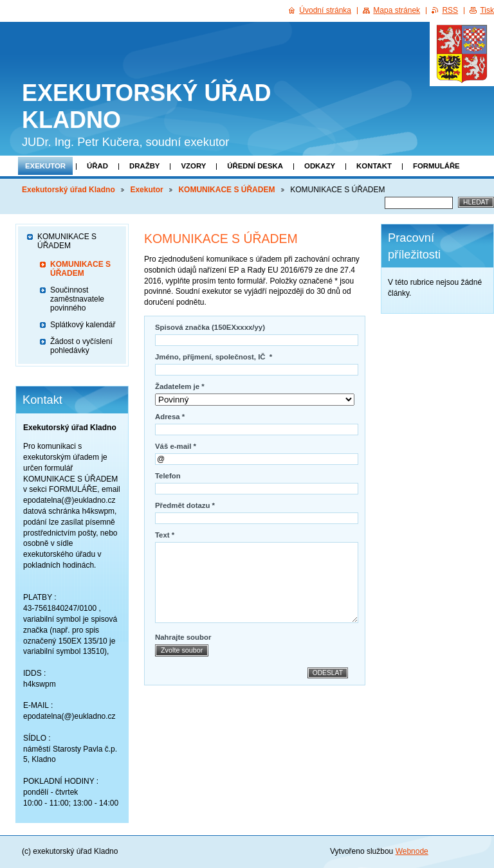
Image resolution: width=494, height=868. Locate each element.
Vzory (193, 166)
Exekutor (45, 166)
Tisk (487, 10)
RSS (450, 10)
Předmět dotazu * (185, 505)
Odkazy (320, 166)
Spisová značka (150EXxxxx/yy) (210, 327)
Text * (165, 535)
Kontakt (374, 166)
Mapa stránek (397, 10)
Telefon (168, 476)
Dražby (144, 166)
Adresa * (170, 417)
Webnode (412, 851)
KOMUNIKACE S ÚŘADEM (226, 190)
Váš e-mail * (176, 446)
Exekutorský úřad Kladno (69, 190)
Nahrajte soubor (183, 637)
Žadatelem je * (180, 386)
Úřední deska (255, 166)
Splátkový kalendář (83, 325)
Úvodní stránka (325, 10)
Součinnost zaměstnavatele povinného (77, 299)
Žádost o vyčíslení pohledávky (81, 346)
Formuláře (436, 166)
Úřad (97, 166)
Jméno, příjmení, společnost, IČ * (214, 357)
